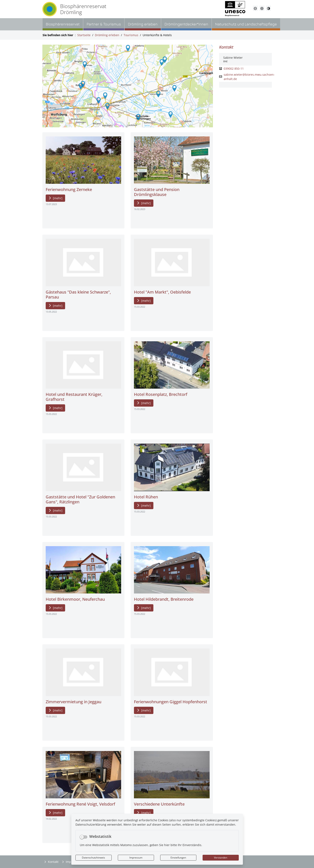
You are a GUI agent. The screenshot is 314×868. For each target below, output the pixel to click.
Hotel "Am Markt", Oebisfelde (162, 292)
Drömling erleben (107, 35)
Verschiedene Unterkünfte (159, 804)
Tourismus (131, 35)
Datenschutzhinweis (93, 858)
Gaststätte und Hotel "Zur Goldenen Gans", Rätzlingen (80, 499)
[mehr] (58, 198)
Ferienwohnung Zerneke (69, 189)
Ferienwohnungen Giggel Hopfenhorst (171, 702)
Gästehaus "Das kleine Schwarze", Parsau (78, 294)
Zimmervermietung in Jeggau (73, 702)
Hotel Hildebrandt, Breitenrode (164, 599)
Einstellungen (178, 858)
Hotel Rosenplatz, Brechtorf (161, 394)
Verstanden (221, 858)
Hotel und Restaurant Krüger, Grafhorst (74, 397)
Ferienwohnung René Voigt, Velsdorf (80, 804)
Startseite (84, 35)
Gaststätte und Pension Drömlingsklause (157, 192)
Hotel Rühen (146, 497)
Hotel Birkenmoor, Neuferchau (75, 599)
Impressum (136, 858)
